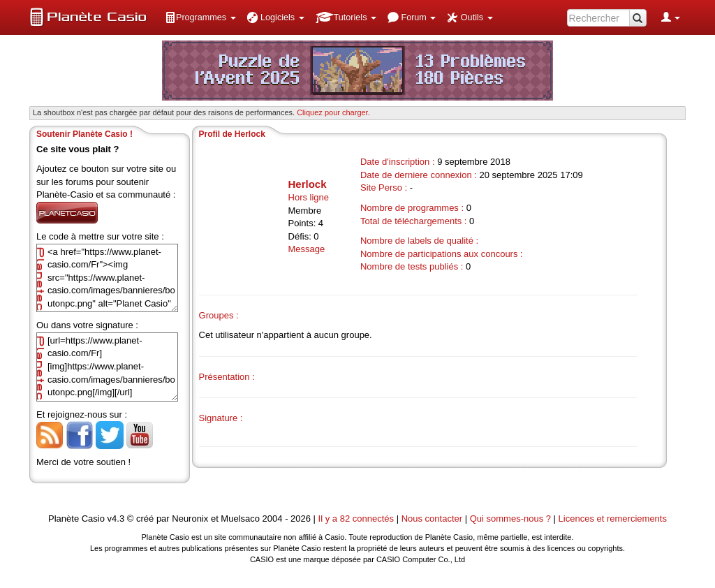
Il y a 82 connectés (357, 519)
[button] (200, 17)
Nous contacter (432, 519)
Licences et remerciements (613, 519)
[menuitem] (200, 17)
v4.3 (116, 519)
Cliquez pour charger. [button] (333, 112)
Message (307, 249)
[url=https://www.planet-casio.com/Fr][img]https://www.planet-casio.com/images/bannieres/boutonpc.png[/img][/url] (107, 367)
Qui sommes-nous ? (510, 519)
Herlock (308, 184)
